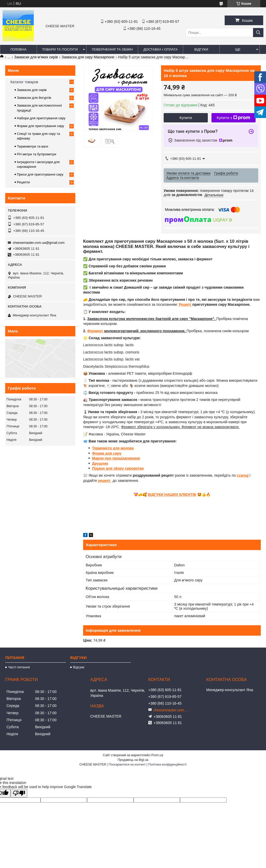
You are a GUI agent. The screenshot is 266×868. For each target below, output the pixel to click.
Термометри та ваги (32, 146)
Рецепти (23, 182)
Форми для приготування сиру (41, 126)
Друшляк (100, 463)
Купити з (233, 118)
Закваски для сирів (32, 90)
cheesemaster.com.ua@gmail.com (39, 243)
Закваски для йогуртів (34, 98)
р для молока (122, 448)
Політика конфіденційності (168, 765)
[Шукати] (258, 33)
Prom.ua (157, 755)
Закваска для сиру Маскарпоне (88, 57)
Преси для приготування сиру (40, 174)
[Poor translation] (19, 793)
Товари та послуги (60, 49)
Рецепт (185, 304)
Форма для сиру (107, 453)
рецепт (105, 481)
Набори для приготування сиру (41, 118)
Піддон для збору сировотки (118, 468)
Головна (18, 49)
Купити (186, 118)
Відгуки (201, 49)
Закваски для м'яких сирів (36, 57)
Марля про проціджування (116, 458)
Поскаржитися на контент (127, 765)
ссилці (243, 475)
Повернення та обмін (112, 49)
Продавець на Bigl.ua (133, 760)
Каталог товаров (24, 82)
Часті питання (19, 667)
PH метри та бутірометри (36, 154)
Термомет (101, 448)
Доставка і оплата (161, 49)
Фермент (96, 331)
